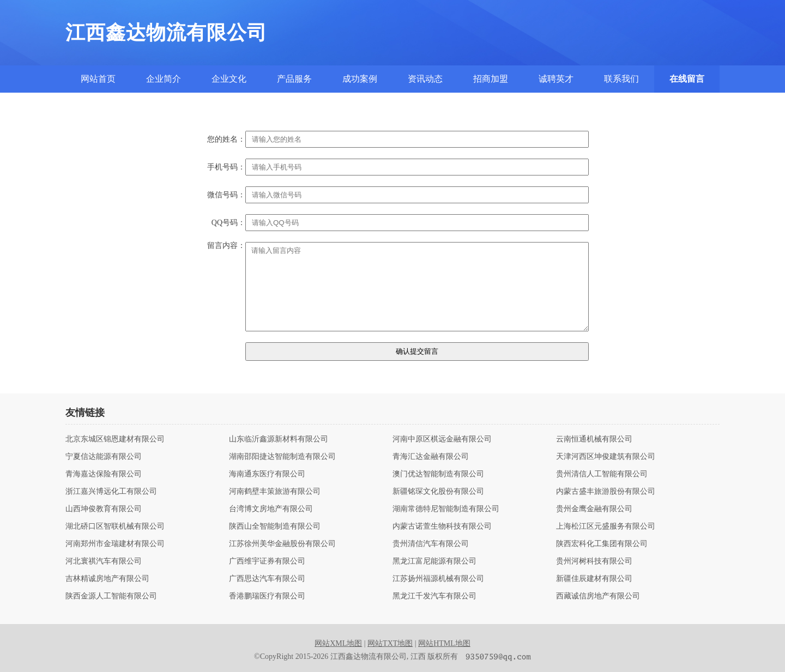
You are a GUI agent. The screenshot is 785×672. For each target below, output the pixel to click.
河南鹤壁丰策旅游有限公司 (275, 492)
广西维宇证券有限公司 (267, 561)
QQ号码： (228, 223)
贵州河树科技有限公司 (594, 561)
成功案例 (360, 79)
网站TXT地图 (390, 643)
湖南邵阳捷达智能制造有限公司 (282, 457)
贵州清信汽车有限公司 (431, 544)
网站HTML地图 (444, 643)
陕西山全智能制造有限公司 (275, 526)
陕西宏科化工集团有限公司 (602, 544)
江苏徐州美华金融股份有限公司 (282, 544)
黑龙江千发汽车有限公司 (434, 596)
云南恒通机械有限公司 (594, 439)
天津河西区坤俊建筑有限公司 (606, 457)
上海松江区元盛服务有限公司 (606, 526)
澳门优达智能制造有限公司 (438, 474)
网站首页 (98, 79)
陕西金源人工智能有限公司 (111, 596)
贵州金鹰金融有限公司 (594, 509)
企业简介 (164, 79)
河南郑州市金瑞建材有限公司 (115, 544)
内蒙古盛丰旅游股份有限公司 (606, 492)
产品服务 (294, 79)
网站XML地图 (338, 643)
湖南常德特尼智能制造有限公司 (446, 509)
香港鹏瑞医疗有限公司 (267, 596)
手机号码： (226, 167)
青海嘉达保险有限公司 (104, 474)
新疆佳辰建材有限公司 (594, 579)
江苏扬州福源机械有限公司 (438, 579)
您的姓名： (226, 140)
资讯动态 (425, 79)
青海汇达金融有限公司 (431, 457)
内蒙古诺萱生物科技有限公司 (442, 526)
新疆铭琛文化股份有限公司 (438, 492)
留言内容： (226, 246)
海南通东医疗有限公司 (267, 474)
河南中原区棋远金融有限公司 (442, 439)
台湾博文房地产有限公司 (271, 509)
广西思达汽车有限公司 (267, 579)
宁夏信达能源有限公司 (104, 457)
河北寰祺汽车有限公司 (104, 561)
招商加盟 (491, 79)
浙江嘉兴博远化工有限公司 (111, 492)
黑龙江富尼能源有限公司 (434, 561)
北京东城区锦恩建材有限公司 (115, 439)
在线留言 (687, 79)
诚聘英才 (556, 79)
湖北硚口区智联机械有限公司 (115, 526)
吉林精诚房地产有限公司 (107, 579)
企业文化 (229, 79)
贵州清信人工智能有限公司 (602, 474)
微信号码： (226, 195)
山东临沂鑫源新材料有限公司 (279, 439)
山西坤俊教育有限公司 (104, 509)
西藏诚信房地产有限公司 (598, 596)
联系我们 (621, 79)
